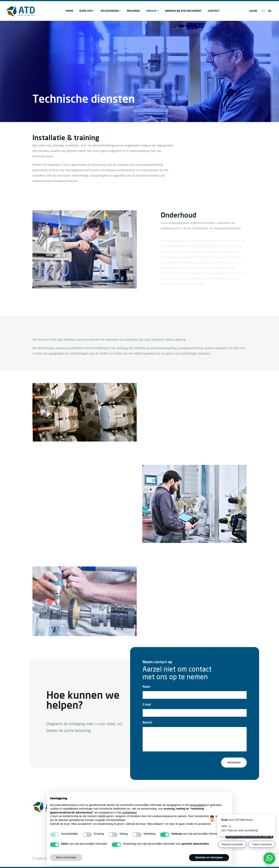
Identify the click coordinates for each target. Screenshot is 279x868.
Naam (146, 687)
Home (69, 11)
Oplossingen (110, 11)
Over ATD (86, 11)
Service (151, 11)
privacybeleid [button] (198, 805)
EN (263, 11)
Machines (133, 11)
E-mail (147, 705)
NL (270, 11)
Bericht (147, 723)
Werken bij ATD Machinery (183, 11)
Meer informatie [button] (66, 857)
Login (253, 11)
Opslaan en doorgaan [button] (209, 857)
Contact (214, 11)
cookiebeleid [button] (129, 812)
